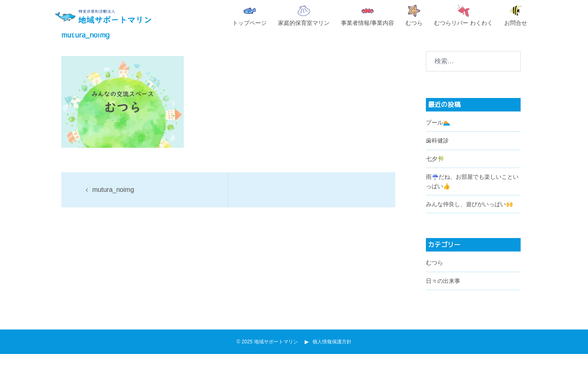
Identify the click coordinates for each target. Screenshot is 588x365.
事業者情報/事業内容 (367, 17)
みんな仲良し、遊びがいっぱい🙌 (469, 215)
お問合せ (516, 16)
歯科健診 (437, 151)
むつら (414, 16)
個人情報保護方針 (330, 353)
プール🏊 (438, 134)
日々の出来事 (443, 292)
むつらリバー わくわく (463, 16)
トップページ (249, 17)
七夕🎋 (435, 170)
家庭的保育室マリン (304, 16)
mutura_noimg (113, 201)
